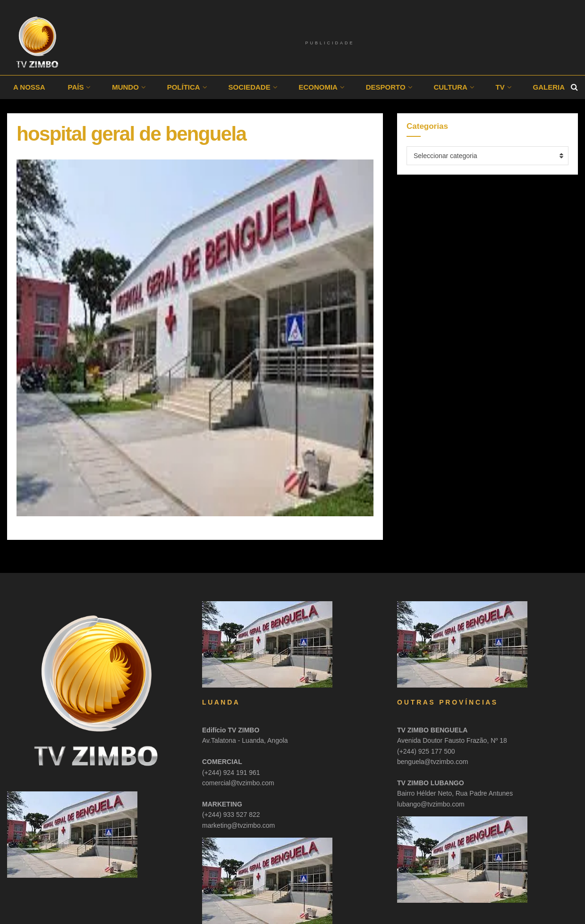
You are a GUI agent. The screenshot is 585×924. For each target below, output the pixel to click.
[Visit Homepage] (38, 42)
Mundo (125, 87)
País (76, 87)
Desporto (386, 87)
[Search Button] (574, 87)
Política (184, 87)
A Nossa (29, 87)
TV (500, 87)
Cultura (450, 87)
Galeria (549, 87)
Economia (318, 87)
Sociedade (249, 87)
